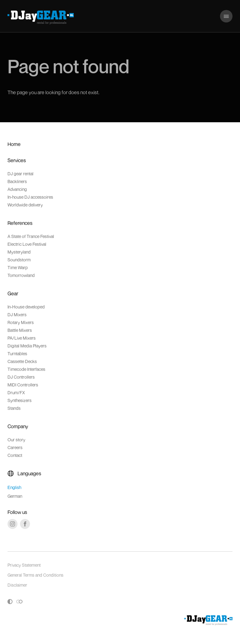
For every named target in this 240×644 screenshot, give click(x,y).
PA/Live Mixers (22, 338)
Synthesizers (20, 400)
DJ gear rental (20, 174)
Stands (14, 408)
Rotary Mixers (21, 322)
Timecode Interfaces (26, 369)
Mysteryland (19, 252)
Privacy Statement (24, 565)
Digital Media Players (27, 346)
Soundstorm (19, 260)
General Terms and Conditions (35, 575)
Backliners (17, 181)
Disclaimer (17, 585)
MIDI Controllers (23, 385)
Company (18, 426)
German (15, 496)
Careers (15, 447)
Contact (15, 455)
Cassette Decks (22, 361)
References (20, 223)
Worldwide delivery (25, 205)
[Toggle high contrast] (10, 602)
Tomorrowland (21, 275)
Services (17, 160)
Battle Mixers (20, 330)
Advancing (17, 189)
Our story (16, 440)
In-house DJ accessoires (30, 197)
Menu (226, 13)
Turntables (17, 353)
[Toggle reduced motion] (19, 602)
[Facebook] (25, 524)
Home (14, 144)
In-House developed (26, 307)
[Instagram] (12, 524)
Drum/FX (16, 392)
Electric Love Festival (27, 244)
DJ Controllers (21, 377)
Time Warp (18, 267)
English (14, 487)
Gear (13, 293)
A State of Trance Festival (31, 236)
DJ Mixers (17, 315)
